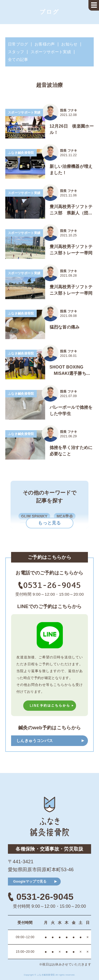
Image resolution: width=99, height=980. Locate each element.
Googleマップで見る (30, 881)
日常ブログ (18, 44)
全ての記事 (18, 59)
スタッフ (16, 52)
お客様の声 (45, 44)
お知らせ (69, 44)
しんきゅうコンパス (35, 741)
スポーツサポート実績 (51, 52)
